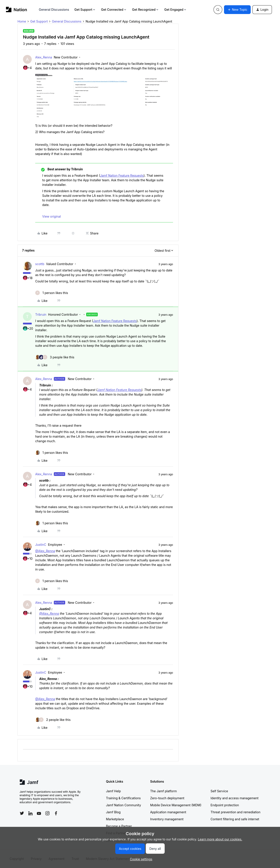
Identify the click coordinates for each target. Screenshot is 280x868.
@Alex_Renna (45, 551)
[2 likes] (53, 720)
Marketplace (115, 819)
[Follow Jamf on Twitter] (22, 813)
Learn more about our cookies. (220, 839)
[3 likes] (55, 357)
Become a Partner (119, 826)
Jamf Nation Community (124, 805)
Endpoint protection (225, 805)
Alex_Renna (44, 57)
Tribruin (41, 314)
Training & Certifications (123, 798)
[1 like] (52, 293)
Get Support (85, 10)
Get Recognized (146, 10)
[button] (237, 10)
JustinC (41, 545)
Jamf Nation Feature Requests (122, 175)
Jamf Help (114, 791)
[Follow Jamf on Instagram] (47, 813)
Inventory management (167, 819)
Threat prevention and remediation (236, 812)
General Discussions (54, 10)
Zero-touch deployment (167, 798)
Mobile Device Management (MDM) (176, 805)
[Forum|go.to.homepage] (17, 10)
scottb (40, 264)
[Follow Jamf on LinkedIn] (30, 813)
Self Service (219, 791)
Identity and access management (235, 798)
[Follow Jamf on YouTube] (39, 813)
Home (22, 21)
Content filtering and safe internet (235, 819)
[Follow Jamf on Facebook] (56, 813)
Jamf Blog (113, 812)
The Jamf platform (164, 791)
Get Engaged (176, 10)
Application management (168, 812)
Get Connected (114, 10)
